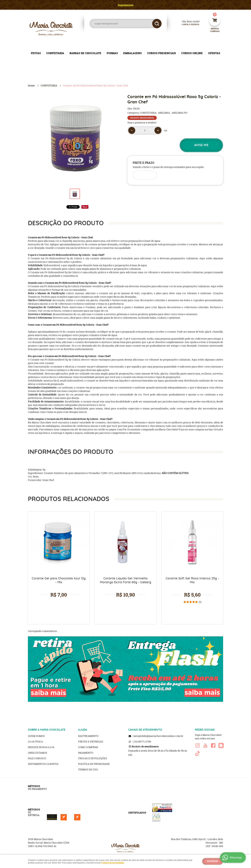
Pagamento (86, 753)
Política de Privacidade (94, 764)
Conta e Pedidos (188, 25)
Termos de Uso (88, 769)
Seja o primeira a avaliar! (142, 122)
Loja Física (35, 742)
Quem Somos (36, 736)
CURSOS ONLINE (192, 53)
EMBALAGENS (132, 53)
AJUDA (83, 730)
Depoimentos (126, 5)
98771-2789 (142, 742)
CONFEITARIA (55, 53)
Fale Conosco (37, 758)
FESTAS (36, 53)
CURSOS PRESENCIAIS (161, 53)
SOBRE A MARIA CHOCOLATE (47, 730)
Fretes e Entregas (91, 742)
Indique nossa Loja (41, 747)
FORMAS (112, 53)
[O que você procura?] (157, 24)
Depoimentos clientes (43, 764)
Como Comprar (88, 747)
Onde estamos (38, 753)
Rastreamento (88, 736)
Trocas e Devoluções (93, 758)
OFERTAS (214, 53)
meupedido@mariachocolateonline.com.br (158, 736)
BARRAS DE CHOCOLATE (85, 53)
